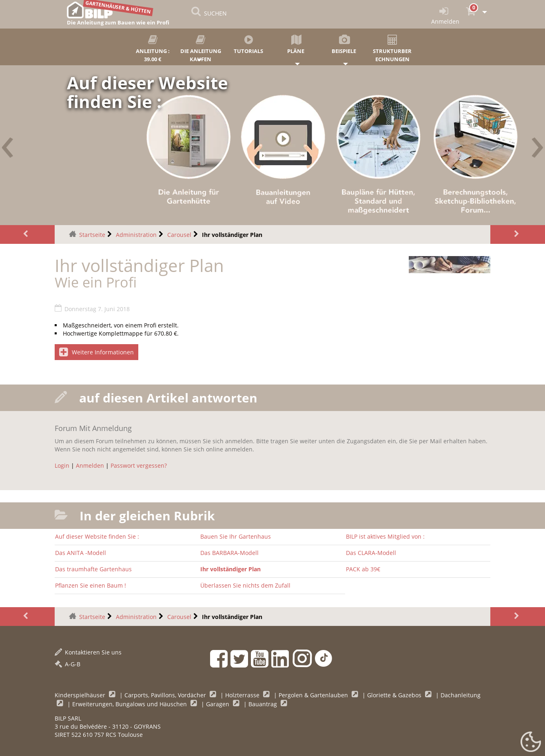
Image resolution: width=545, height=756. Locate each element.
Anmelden (90, 465)
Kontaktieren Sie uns (88, 652)
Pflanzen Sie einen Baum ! (91, 585)
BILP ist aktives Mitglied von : (385, 536)
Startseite (92, 235)
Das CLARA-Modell (371, 553)
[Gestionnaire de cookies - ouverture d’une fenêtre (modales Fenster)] (531, 742)
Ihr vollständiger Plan (230, 569)
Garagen (218, 704)
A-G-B (68, 664)
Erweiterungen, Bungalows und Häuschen (130, 704)
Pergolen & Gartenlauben (314, 695)
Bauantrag (264, 704)
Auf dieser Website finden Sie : (97, 536)
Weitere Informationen (96, 352)
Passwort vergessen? (139, 465)
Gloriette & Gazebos (395, 695)
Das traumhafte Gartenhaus (93, 569)
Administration (136, 235)
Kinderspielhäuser (81, 695)
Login (62, 465)
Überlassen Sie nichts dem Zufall (245, 585)
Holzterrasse (243, 695)
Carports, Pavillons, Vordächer (166, 695)
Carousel (179, 235)
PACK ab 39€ (363, 569)
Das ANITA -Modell (81, 553)
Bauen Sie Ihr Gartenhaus (236, 536)
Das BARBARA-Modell (229, 553)
